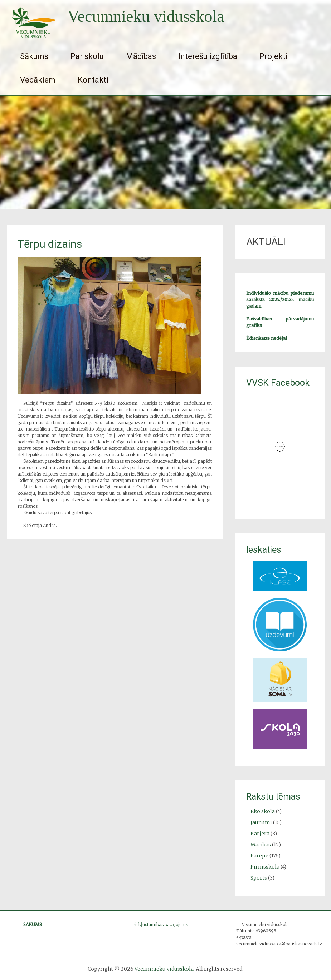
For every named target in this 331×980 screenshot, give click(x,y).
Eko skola (263, 811)
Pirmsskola (265, 867)
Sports (259, 878)
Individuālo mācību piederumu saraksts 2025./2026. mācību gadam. (280, 300)
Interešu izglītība (208, 56)
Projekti (274, 56)
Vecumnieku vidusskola (146, 16)
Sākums (34, 56)
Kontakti (93, 80)
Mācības (141, 56)
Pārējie (259, 856)
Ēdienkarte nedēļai (267, 338)
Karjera (260, 834)
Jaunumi (261, 822)
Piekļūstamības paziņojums (160, 924)
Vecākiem (38, 80)
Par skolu (87, 56)
